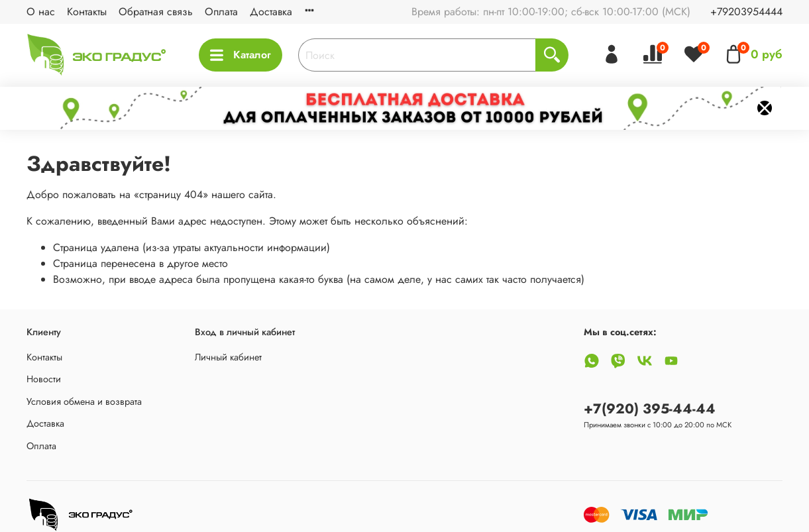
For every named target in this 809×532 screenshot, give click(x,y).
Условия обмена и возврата (84, 401)
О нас (41, 12)
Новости (44, 379)
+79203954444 (746, 12)
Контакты (87, 12)
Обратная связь (156, 12)
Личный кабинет (228, 357)
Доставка (271, 12)
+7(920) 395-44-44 (650, 409)
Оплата (221, 12)
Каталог (241, 55)
